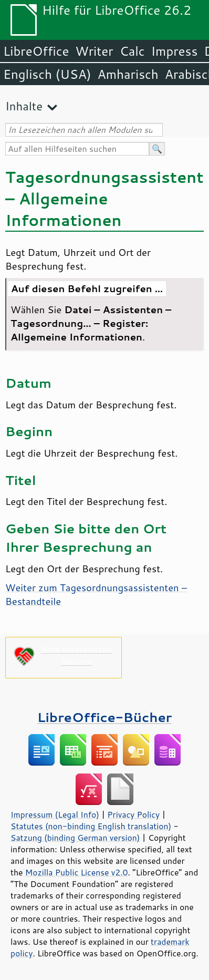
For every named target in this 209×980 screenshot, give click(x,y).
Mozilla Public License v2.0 (77, 872)
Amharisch (128, 74)
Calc (132, 51)
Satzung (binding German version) (75, 838)
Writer (94, 51)
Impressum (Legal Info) (55, 814)
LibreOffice (36, 51)
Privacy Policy (133, 814)
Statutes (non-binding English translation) (91, 826)
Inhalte (24, 106)
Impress (175, 51)
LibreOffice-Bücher (104, 717)
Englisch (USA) (47, 74)
